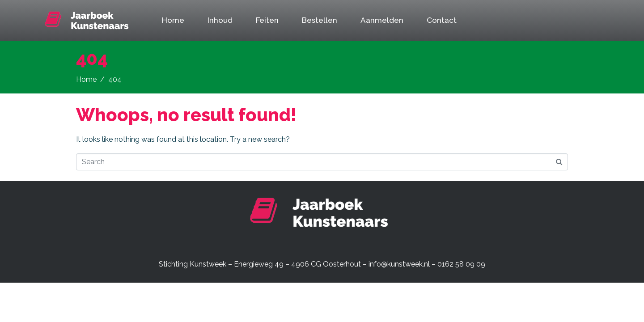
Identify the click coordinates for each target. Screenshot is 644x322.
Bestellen (320, 20)
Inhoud (220, 20)
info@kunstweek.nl (399, 264)
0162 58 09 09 (461, 264)
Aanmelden (382, 20)
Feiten (267, 20)
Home (173, 20)
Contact (442, 20)
